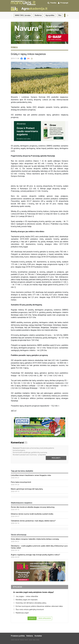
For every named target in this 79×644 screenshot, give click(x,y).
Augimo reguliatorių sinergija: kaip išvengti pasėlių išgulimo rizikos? (35, 555)
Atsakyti (32, 618)
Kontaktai (38, 636)
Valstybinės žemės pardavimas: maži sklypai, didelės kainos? (33, 521)
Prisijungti (56, 458)
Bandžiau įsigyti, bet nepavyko (25, 600)
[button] (11, 15)
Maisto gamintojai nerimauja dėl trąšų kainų (27, 489)
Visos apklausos (45, 618)
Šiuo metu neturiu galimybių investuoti (28, 609)
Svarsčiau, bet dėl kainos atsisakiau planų (30, 603)
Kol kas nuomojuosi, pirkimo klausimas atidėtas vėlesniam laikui (38, 606)
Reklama (30, 636)
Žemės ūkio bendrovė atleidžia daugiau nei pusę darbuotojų (33, 507)
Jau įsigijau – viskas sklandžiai (26, 596)
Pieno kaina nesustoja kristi (21, 482)
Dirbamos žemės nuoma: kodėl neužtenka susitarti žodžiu (32, 514)
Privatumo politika (18, 636)
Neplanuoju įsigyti (21, 613)
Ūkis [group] (60, 15)
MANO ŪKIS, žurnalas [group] (23, 15)
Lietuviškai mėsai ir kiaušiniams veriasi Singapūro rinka (31, 475)
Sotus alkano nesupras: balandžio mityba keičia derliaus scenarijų (35, 539)
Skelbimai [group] (38, 15)
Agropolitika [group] (50, 15)
